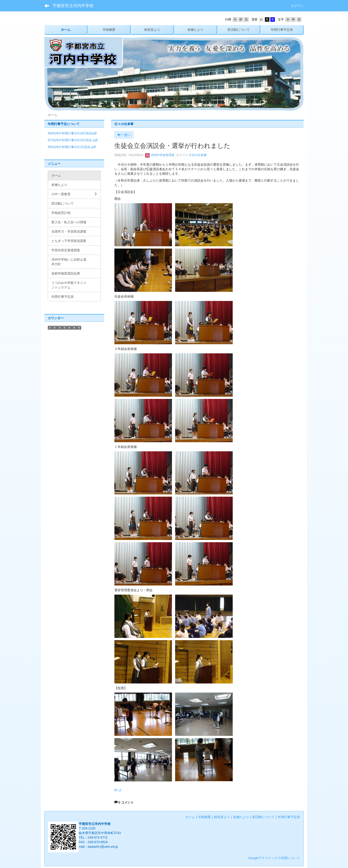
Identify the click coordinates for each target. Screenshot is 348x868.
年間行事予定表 (289, 817)
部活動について (263, 817)
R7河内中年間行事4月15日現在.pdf (73, 140)
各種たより (241, 817)
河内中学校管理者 (160, 155)
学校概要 (204, 817)
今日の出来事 (198, 155)
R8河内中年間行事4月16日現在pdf (72, 133)
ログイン (297, 6)
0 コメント (124, 802)
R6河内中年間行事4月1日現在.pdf (72, 147)
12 (118, 790)
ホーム (190, 817)
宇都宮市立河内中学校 (73, 6)
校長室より (222, 817)
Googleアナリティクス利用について (274, 858)
